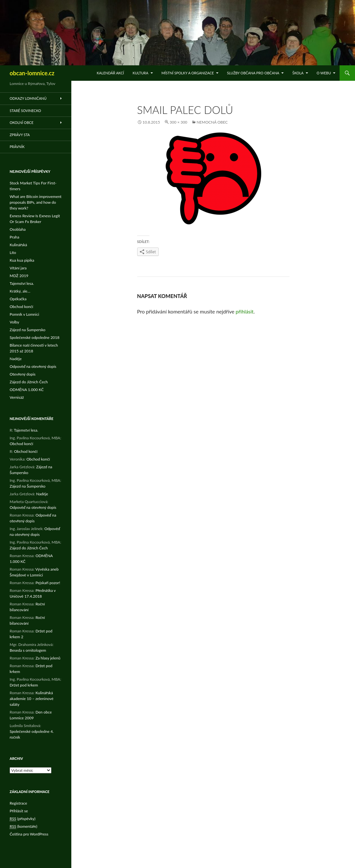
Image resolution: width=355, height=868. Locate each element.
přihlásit (245, 311)
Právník (17, 147)
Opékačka (18, 299)
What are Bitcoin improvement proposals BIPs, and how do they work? (35, 202)
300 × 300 (178, 122)
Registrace (18, 803)
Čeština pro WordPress (29, 834)
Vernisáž (17, 397)
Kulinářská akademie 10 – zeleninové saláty (31, 699)
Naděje (16, 359)
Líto (13, 252)
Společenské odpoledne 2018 (35, 337)
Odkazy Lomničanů (28, 98)
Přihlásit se (19, 811)
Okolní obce (22, 122)
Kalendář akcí (110, 73)
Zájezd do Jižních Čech (29, 382)
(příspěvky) (22, 819)
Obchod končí (21, 307)
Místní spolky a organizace (187, 73)
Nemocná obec (212, 122)
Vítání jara (18, 268)
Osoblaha (18, 229)
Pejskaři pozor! (48, 583)
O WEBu (324, 73)
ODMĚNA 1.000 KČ (27, 390)
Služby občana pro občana (253, 73)
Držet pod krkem (24, 685)
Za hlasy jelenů (48, 658)
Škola (298, 73)
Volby (14, 322)
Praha (14, 237)
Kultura (141, 73)
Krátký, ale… (20, 291)
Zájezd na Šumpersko (27, 330)
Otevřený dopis (23, 374)
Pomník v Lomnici (24, 314)
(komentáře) (23, 826)
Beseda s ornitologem (28, 650)
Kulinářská (18, 245)
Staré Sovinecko (25, 111)
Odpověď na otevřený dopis (33, 366)
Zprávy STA (20, 135)
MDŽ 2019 (19, 276)
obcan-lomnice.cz (32, 73)
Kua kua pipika (22, 260)
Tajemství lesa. (22, 283)
